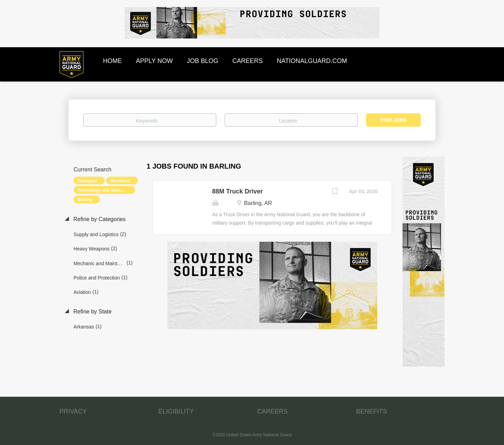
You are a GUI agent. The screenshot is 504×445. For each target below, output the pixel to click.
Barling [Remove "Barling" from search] (85, 200)
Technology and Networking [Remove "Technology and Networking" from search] (106, 190)
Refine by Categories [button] (99, 219)
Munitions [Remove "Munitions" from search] (120, 181)
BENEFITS (372, 411)
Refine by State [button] (92, 312)
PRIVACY (73, 411)
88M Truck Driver (237, 191)
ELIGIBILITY (176, 411)
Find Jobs (394, 120)
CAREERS (272, 411)
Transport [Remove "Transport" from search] (87, 181)
